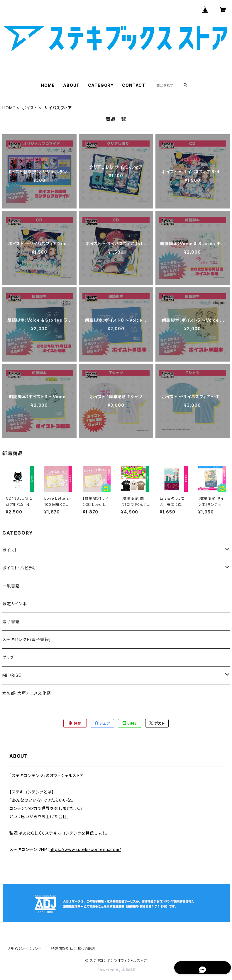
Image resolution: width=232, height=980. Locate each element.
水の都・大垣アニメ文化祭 (27, 693)
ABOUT (71, 85)
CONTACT (134, 85)
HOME (48, 85)
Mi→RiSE (12, 675)
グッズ (8, 657)
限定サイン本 (15, 604)
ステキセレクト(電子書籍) (27, 639)
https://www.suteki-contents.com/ (85, 849)
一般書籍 (11, 586)
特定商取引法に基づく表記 (73, 949)
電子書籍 (11, 622)
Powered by (116, 970)
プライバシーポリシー (24, 949)
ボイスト (30, 108)
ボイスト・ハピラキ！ (20, 568)
